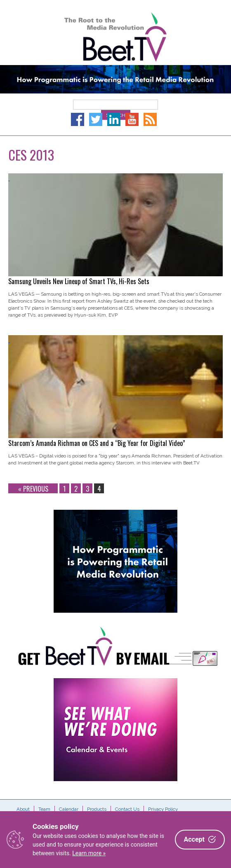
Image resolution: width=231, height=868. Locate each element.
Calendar (69, 809)
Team (44, 809)
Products (97, 809)
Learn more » (89, 853)
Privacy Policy (163, 809)
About (23, 809)
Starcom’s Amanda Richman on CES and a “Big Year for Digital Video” (97, 443)
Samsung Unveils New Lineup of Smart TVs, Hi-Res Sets (79, 281)
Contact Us (127, 809)
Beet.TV (115, 37)
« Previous (33, 489)
